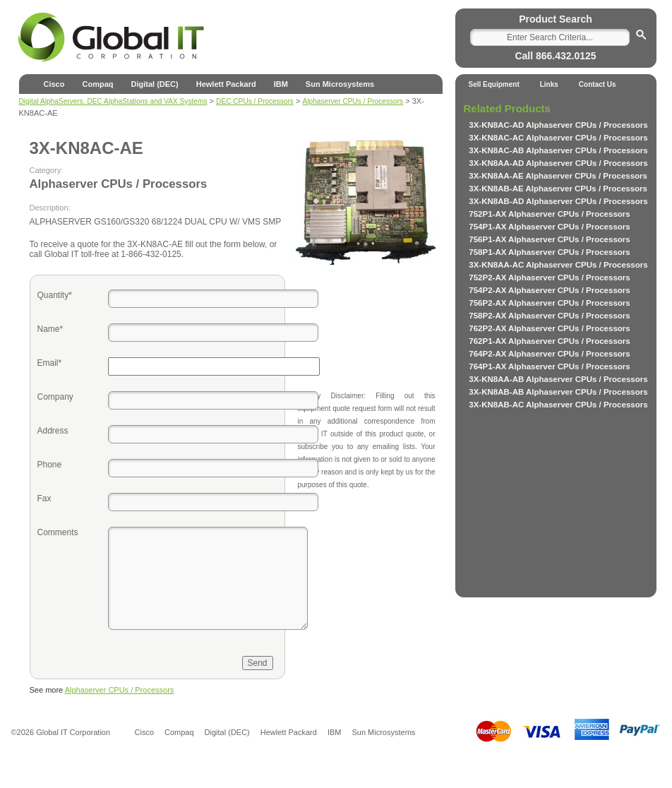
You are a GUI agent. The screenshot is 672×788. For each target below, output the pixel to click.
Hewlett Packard (226, 84)
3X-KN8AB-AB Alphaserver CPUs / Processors (558, 392)
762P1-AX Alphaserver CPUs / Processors (549, 341)
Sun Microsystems (340, 84)
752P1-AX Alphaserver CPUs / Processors (549, 214)
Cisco (54, 84)
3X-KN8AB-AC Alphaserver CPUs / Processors (558, 405)
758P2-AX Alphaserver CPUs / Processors (549, 316)
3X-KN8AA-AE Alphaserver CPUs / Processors (558, 176)
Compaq (97, 84)
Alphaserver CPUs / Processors (120, 690)
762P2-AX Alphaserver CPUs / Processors (549, 328)
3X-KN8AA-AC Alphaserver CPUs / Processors (558, 265)
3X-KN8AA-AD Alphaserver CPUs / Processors (558, 163)
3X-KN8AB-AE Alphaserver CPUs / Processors (558, 189)
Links (549, 84)
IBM (281, 84)
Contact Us (598, 84)
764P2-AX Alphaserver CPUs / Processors (549, 354)
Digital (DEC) (154, 84)
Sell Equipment (494, 84)
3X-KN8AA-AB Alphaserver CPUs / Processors (558, 379)
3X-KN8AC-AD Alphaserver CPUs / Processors (558, 125)
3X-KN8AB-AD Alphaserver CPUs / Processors (558, 201)
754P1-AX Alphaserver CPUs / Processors (549, 227)
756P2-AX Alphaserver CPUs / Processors (549, 303)
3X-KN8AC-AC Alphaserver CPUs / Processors (558, 138)
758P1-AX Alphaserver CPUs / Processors (549, 252)
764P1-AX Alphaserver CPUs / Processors (549, 366)
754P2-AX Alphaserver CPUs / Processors (549, 290)
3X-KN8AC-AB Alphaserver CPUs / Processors (558, 150)
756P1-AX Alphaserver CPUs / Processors (549, 239)
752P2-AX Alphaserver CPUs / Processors (549, 277)
